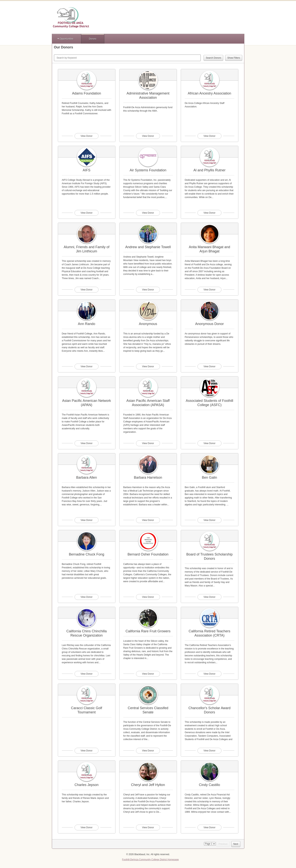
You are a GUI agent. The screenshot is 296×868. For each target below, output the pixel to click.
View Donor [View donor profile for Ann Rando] (87, 366)
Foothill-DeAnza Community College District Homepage (150, 860)
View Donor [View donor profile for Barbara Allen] (87, 520)
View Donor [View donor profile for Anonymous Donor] (210, 366)
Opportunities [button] (67, 39)
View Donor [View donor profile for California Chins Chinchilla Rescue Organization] (87, 674)
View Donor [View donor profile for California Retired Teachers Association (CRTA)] (210, 674)
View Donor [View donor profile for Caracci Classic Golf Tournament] (87, 751)
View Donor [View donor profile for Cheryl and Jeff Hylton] (148, 827)
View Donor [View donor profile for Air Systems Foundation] (148, 213)
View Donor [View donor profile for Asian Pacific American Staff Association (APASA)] (148, 443)
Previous (223, 844)
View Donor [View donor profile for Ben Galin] (210, 520)
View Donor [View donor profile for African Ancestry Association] (210, 136)
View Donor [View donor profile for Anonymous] (148, 366)
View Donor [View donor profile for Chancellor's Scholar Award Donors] (210, 751)
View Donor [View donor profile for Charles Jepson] (87, 827)
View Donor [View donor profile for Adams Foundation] (87, 136)
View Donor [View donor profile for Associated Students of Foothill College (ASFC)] (210, 443)
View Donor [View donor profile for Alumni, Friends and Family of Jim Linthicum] (87, 290)
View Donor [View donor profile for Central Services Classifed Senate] (148, 751)
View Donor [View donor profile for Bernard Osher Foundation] (148, 597)
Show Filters (234, 58)
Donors (93, 39)
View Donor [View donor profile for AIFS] (87, 213)
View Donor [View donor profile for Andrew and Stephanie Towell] (148, 290)
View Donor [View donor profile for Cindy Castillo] (210, 827)
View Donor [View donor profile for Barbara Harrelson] (148, 520)
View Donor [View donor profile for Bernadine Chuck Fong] (87, 597)
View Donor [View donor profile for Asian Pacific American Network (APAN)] (87, 443)
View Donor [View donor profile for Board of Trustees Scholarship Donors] (210, 597)
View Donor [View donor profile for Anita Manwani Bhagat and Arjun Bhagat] (210, 290)
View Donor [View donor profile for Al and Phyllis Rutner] (210, 213)
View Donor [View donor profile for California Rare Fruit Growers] (148, 674)
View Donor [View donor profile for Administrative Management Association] (148, 136)
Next (236, 844)
